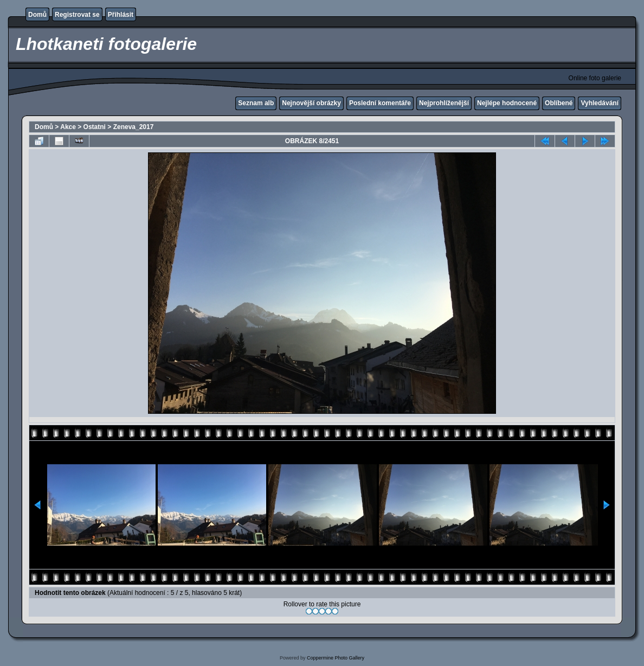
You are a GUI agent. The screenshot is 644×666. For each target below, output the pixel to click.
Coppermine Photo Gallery (336, 658)
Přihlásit (121, 15)
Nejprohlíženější (444, 103)
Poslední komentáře (380, 103)
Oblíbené (559, 103)
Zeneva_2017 (134, 127)
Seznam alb (256, 103)
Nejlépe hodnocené (507, 103)
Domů (37, 15)
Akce (68, 127)
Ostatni (95, 127)
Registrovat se (77, 15)
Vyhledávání (600, 103)
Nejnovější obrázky (311, 103)
